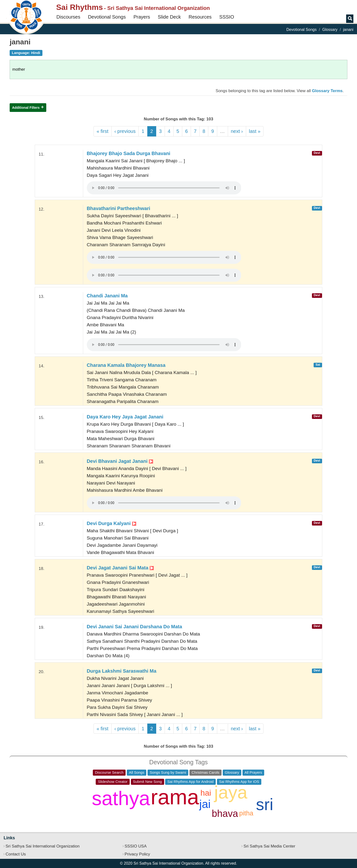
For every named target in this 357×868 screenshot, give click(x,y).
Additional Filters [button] (26, 108)
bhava (225, 813)
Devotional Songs (107, 17)
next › (237, 131)
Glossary (330, 30)
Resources (200, 17)
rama (175, 797)
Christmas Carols (205, 772)
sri (265, 804)
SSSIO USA (136, 846)
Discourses (68, 17)
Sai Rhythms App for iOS (239, 782)
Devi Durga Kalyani (111, 523)
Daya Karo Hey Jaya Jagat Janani (125, 417)
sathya (121, 798)
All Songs (137, 772)
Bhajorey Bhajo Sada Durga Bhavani (129, 153)
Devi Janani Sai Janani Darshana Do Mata (135, 627)
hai (206, 793)
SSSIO (227, 17)
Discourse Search (109, 772)
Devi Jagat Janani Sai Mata (120, 568)
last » (255, 131)
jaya (231, 792)
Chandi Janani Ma (107, 296)
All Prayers (253, 772)
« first (103, 131)
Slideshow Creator (113, 782)
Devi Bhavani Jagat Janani (120, 461)
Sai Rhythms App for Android (190, 782)
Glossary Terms (327, 91)
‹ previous (125, 131)
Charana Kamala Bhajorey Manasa (126, 365)
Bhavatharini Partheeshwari (118, 208)
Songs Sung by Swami (168, 772)
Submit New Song (148, 782)
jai (205, 804)
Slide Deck (169, 17)
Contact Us (16, 854)
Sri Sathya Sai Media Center (269, 846)
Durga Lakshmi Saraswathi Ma (122, 671)
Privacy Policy (137, 854)
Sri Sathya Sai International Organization (43, 846)
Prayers (142, 17)
